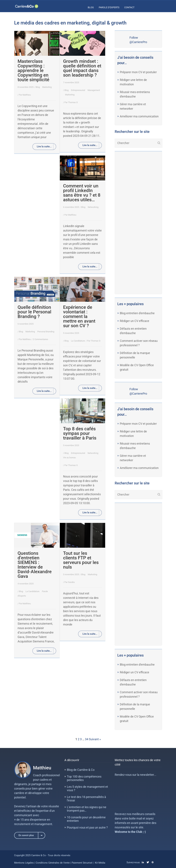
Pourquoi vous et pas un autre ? (87, 827)
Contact (129, 7)
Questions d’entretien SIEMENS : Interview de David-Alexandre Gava (35, 565)
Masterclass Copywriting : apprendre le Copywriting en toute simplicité (33, 70)
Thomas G (73, 102)
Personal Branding (46, 332)
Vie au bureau (69, 458)
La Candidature (78, 341)
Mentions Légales (24, 863)
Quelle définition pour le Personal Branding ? (34, 312)
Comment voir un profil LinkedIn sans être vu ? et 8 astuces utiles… (82, 193)
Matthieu (27, 95)
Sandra (71, 582)
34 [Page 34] (87, 739)
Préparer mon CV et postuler (138, 72)
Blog (91, 7)
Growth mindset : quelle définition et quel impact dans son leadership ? (82, 68)
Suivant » (95, 739)
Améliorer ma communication (139, 116)
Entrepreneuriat (78, 90)
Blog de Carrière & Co (81, 770)
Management (94, 90)
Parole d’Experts (109, 7)
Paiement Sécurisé (82, 863)
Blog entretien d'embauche (137, 313)
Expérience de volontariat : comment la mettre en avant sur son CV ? (79, 316)
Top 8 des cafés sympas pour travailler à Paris (80, 433)
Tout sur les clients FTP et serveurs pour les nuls (81, 560)
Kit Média (100, 863)
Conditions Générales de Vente (53, 863)
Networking (93, 207)
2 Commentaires (41, 339)
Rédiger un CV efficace (135, 321)
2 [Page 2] (79, 739)
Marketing (47, 87)
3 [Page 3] (81, 739)
